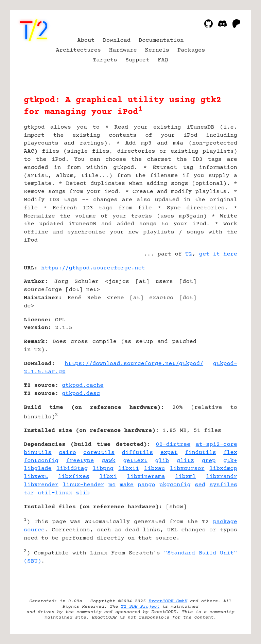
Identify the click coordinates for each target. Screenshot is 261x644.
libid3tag (72, 469)
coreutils (99, 453)
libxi (108, 477)
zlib (83, 493)
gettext (135, 461)
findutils (201, 453)
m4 (112, 485)
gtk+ (230, 461)
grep (209, 461)
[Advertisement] (217, 308)
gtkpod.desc (81, 394)
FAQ (163, 60)
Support (137, 60)
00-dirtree (173, 445)
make (127, 485)
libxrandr (222, 477)
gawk (109, 461)
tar (29, 493)
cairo (67, 453)
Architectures (79, 50)
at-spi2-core (216, 445)
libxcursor (187, 469)
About (86, 41)
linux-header (83, 485)
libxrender (41, 485)
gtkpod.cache (83, 386)
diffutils (137, 453)
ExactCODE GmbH (168, 601)
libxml (185, 477)
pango (147, 485)
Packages (191, 50)
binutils (38, 453)
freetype (80, 461)
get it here (218, 254)
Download (117, 41)
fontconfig (41, 461)
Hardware (123, 50)
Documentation (161, 41)
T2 (189, 254)
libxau (154, 469)
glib (162, 461)
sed (200, 485)
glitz (185, 461)
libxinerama (146, 477)
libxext (36, 477)
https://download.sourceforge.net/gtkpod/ (134, 364)
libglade (38, 469)
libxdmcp (223, 469)
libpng (103, 469)
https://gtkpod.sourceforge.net (93, 268)
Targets (105, 60)
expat (169, 453)
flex (230, 453)
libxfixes (74, 477)
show (176, 507)
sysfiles (223, 485)
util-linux (55, 493)
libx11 (129, 469)
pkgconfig (175, 485)
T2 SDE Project (140, 607)
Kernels (157, 50)
